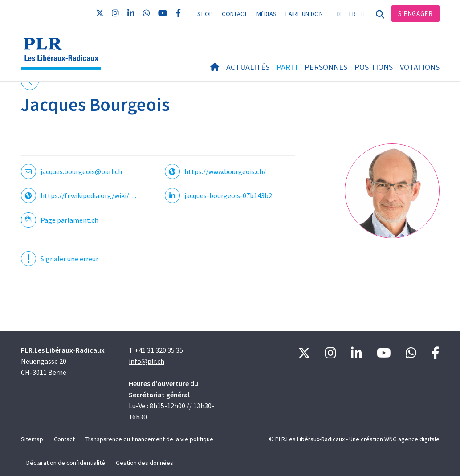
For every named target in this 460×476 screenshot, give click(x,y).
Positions (374, 67)
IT (364, 14)
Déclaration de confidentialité (66, 463)
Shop (205, 14)
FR (353, 14)
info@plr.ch (147, 361)
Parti (287, 67)
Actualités (248, 67)
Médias (267, 14)
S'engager (415, 14)
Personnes (326, 67)
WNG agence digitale (412, 439)
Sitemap (32, 439)
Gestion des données (145, 463)
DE (340, 14)
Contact (234, 14)
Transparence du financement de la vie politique (149, 439)
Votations (420, 67)
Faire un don (304, 14)
